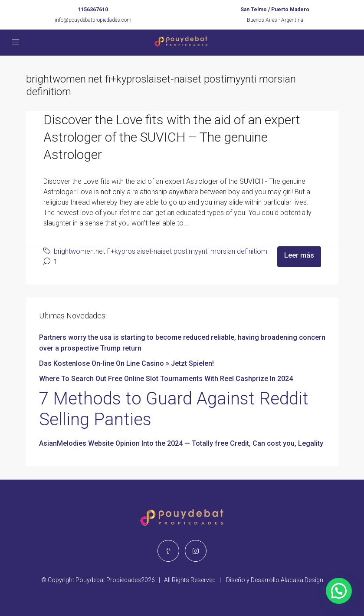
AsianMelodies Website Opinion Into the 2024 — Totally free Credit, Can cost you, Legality (181, 443)
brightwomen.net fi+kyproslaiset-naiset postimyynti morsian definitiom (161, 251)
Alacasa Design (302, 580)
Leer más (299, 255)
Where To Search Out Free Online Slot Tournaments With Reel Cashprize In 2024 (166, 379)
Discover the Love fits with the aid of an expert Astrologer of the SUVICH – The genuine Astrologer (172, 137)
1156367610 (93, 10)
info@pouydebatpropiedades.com (93, 20)
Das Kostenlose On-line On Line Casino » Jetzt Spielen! (126, 363)
